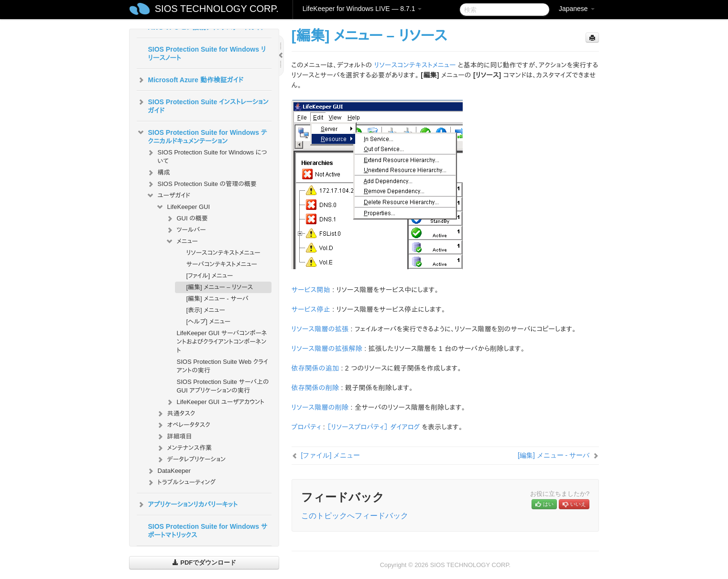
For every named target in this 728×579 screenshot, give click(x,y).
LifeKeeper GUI (183, 207)
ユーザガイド (168, 196)
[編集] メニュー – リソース (220, 287)
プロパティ (306, 427)
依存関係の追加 (315, 368)
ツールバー (186, 230)
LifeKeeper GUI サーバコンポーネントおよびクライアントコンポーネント (222, 342)
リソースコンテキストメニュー (223, 253)
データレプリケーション (191, 459)
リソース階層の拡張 (320, 329)
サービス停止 (311, 309)
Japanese (577, 9)
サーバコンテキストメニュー (222, 264)
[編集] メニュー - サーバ (217, 299)
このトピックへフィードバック (355, 516)
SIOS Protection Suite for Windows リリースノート (207, 54)
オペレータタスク (183, 425)
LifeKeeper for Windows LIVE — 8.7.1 (362, 9)
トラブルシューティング (181, 482)
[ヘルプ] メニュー (208, 322)
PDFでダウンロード (204, 563)
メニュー (182, 241)
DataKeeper (168, 471)
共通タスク (176, 414)
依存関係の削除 (315, 388)
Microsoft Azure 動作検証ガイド (190, 80)
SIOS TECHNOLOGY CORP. (217, 9)
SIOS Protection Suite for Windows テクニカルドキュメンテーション (202, 136)
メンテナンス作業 (184, 448)
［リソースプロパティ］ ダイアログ (373, 427)
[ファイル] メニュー (210, 276)
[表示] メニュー (206, 310)
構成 (158, 173)
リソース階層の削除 (320, 407)
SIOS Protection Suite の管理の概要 (201, 184)
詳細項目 (174, 437)
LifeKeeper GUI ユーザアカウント (215, 402)
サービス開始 (311, 290)
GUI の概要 (187, 218)
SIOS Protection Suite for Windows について (207, 156)
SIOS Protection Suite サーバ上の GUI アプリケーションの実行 (223, 386)
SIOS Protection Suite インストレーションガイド (203, 105)
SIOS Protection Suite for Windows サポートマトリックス (208, 531)
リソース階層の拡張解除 (327, 349)
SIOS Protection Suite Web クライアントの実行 (223, 366)
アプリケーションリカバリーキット (187, 504)
